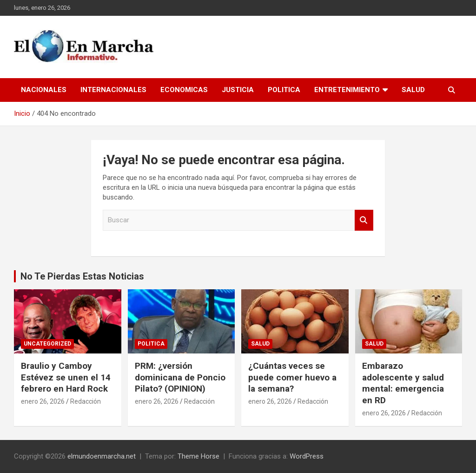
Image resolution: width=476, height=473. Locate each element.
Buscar (364, 220)
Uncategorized (47, 344)
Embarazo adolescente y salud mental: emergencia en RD (403, 383)
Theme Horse (198, 456)
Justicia (238, 90)
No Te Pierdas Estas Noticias (82, 276)
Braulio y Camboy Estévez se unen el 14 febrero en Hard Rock (66, 377)
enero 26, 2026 (43, 401)
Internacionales (113, 90)
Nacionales (44, 90)
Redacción (86, 401)
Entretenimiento (347, 90)
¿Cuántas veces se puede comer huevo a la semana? (292, 377)
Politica (284, 90)
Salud (413, 90)
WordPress (307, 456)
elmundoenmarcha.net (102, 456)
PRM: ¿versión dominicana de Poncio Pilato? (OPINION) (180, 377)
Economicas (184, 90)
